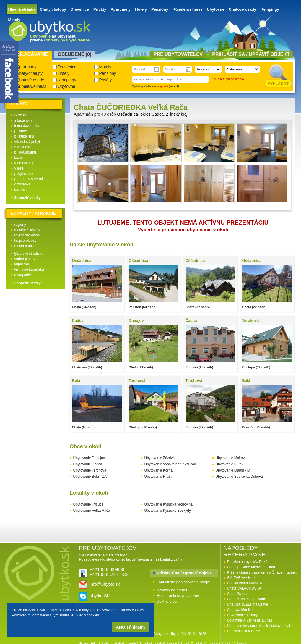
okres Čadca (152, 114)
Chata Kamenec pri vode (247, 599)
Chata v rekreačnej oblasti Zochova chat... (260, 626)
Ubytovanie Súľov (230, 464)
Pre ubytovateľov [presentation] (178, 54)
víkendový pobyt (27, 142)
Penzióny (160, 9)
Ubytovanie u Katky (242, 615)
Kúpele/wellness (187, 9)
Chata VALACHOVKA (244, 588)
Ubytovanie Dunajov (89, 458)
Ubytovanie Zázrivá (160, 458)
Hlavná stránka (22, 9)
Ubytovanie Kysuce (88, 504)
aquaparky (23, 275)
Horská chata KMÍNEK (245, 583)
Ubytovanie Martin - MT (234, 470)
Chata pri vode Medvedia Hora (251, 567)
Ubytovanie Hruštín (160, 477)
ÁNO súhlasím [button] (130, 627)
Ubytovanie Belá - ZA (90, 477)
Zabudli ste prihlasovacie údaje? (184, 582)
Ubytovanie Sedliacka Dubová (239, 477)
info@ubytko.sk (105, 584)
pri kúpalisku (24, 136)
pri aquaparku (25, 152)
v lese (19, 168)
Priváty (100, 9)
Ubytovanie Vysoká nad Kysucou (170, 464)
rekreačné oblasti (28, 235)
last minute (23, 190)
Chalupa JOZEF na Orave (248, 604)
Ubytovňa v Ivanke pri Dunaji (250, 620)
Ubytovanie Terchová (90, 470)
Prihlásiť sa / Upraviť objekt (184, 573)
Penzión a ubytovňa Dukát (248, 562)
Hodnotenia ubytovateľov (178, 596)
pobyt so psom (26, 174)
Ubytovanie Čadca (88, 464)
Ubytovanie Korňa (158, 470)
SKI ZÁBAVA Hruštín (243, 578)
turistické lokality (27, 230)
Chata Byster (237, 594)
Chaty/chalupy (53, 9)
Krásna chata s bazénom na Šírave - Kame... (262, 572)
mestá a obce (25, 246)
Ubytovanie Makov (230, 458)
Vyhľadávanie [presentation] (30, 54)
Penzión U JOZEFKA (244, 631)
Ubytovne (215, 9)
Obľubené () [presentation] (75, 54)
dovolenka (23, 184)
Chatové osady (243, 9)
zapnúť (174, 86)
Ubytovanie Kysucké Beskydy (168, 511)
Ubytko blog (167, 601)
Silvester (21, 115)
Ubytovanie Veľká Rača (92, 511)
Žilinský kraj (177, 114)
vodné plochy (25, 259)
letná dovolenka (27, 126)
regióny (20, 225)
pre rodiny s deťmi (29, 179)
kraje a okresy (26, 241)
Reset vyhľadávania (230, 79)
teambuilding (25, 163)
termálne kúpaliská (29, 269)
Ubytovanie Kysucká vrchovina (169, 504)
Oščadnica (128, 114)
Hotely (141, 9)
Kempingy (270, 9)
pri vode (21, 131)
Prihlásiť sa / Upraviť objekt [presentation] (251, 54)
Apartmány (121, 9)
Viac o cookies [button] (88, 615)
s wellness (23, 147)
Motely (14, 20)
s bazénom (23, 120)
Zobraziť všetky (28, 198)
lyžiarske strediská (29, 254)
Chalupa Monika (240, 610)
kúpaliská (22, 264)
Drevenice (80, 9)
